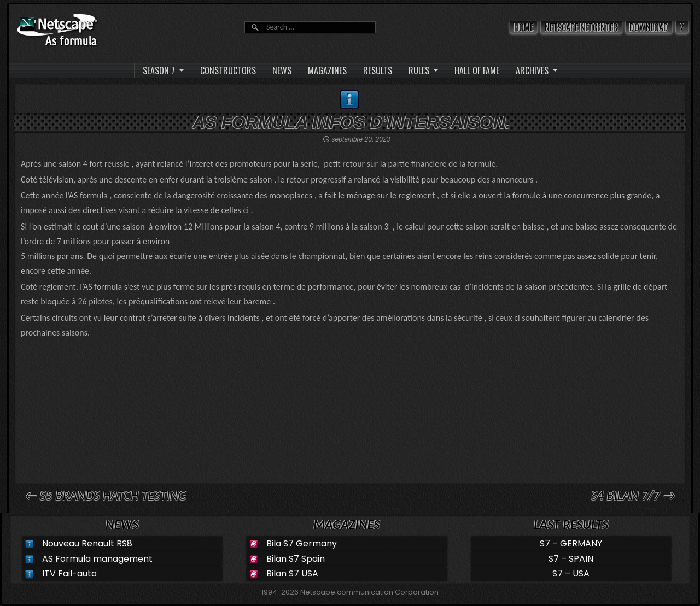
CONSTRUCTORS (228, 70)
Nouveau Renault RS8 (87, 543)
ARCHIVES (532, 70)
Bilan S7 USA (292, 573)
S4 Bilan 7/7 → (633, 495)
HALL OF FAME (477, 70)
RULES (419, 70)
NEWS (282, 70)
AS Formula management (97, 559)
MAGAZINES (327, 70)
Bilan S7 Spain (296, 559)
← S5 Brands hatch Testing (106, 495)
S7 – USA (571, 573)
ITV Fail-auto (69, 573)
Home (524, 27)
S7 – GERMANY (571, 543)
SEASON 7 (159, 70)
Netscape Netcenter (581, 27)
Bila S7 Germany (302, 543)
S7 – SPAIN (571, 559)
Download (649, 27)
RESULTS (378, 70)
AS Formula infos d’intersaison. (351, 122)
